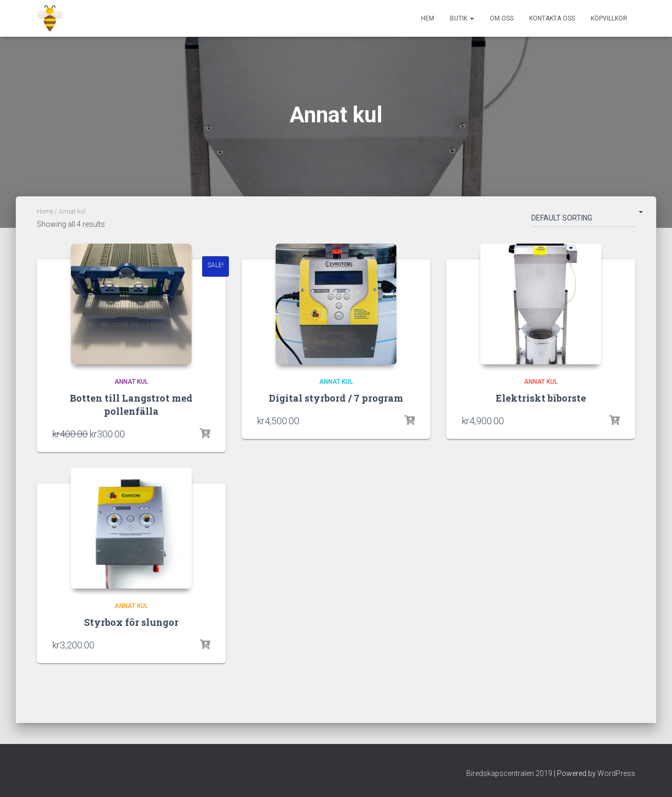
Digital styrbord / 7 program (336, 398)
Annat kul (131, 382)
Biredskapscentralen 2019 (509, 773)
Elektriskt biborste (541, 398)
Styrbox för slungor (131, 622)
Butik (462, 18)
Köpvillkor (609, 18)
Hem (428, 18)
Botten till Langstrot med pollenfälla (131, 405)
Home (45, 212)
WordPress (616, 773)
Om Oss (502, 18)
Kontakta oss (552, 18)
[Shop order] (583, 220)
